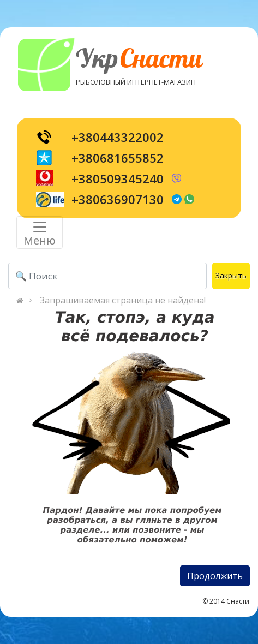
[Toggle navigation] (40, 232)
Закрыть (231, 275)
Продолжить (215, 576)
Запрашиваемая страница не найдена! (123, 300)
